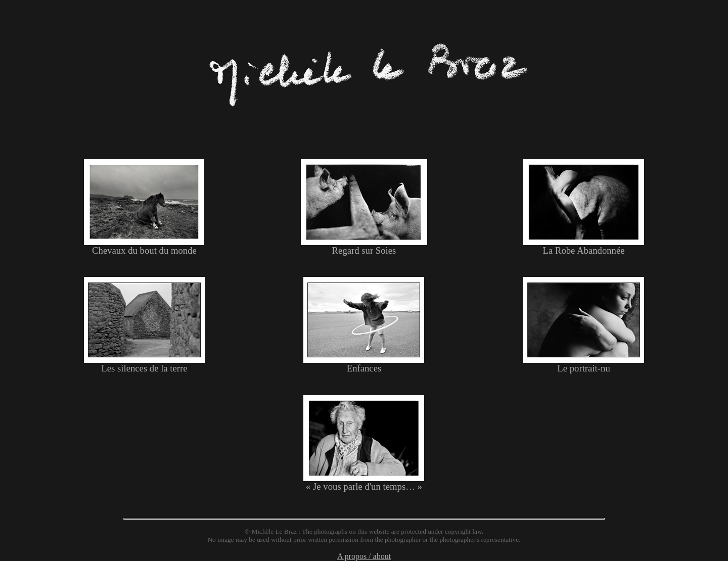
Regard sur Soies (364, 246)
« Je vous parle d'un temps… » (364, 482)
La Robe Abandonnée (584, 246)
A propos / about (364, 556)
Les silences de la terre (144, 364)
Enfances (364, 364)
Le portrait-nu (584, 364)
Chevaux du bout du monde (144, 246)
